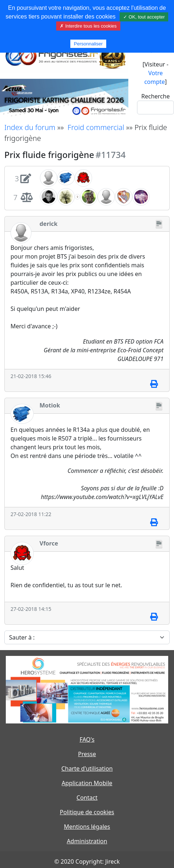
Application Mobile (87, 783)
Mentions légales (87, 827)
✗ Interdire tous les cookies (88, 26)
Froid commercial (96, 127)
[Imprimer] (154, 384)
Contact (87, 798)
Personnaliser (88, 44)
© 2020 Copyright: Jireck (87, 861)
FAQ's (87, 739)
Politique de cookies (87, 812)
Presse (87, 754)
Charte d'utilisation (87, 768)
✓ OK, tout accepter (144, 17)
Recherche (156, 96)
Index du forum (30, 127)
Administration (87, 841)
